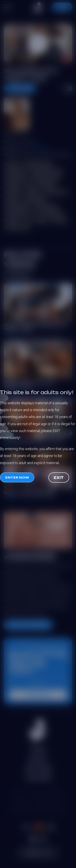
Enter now (17, 477)
